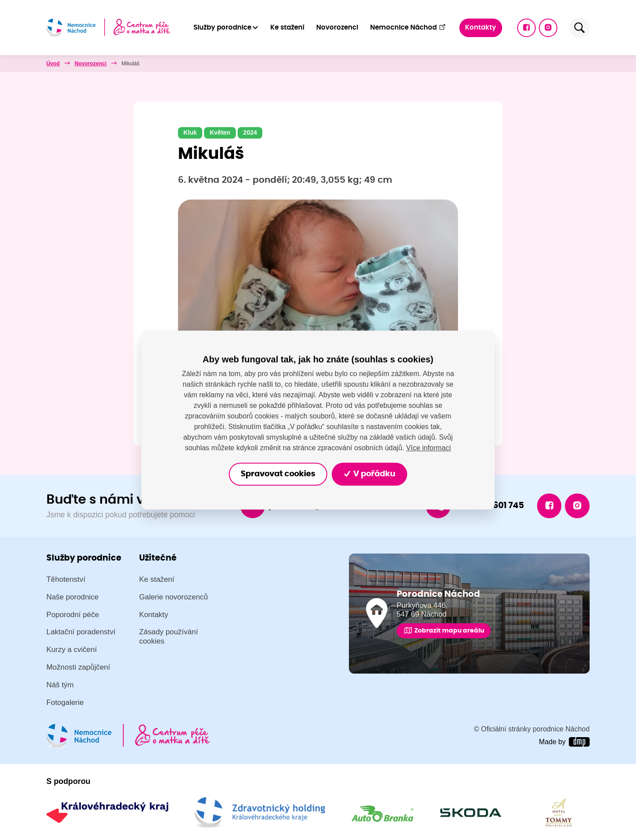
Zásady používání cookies (168, 637)
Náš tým (60, 685)
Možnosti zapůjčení (78, 668)
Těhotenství (66, 579)
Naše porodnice (72, 597)
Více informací (428, 448)
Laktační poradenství (81, 632)
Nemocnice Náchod (408, 27)
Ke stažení (287, 28)
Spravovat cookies (278, 474)
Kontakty (481, 28)
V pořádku (370, 474)
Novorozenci (337, 28)
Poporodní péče (73, 615)
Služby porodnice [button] (222, 28)
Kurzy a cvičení (72, 650)
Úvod (53, 64)
